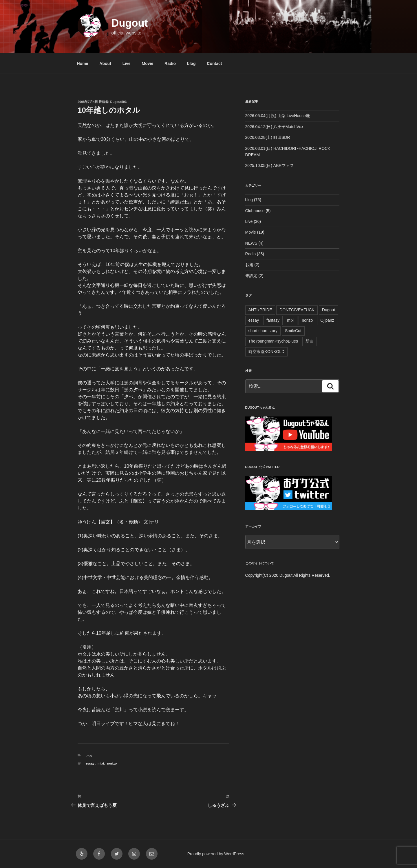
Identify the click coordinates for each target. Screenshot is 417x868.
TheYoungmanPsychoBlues (273, 341)
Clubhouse (255, 211)
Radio (170, 63)
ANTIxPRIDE (260, 310)
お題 (249, 265)
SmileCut (293, 331)
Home (83, 63)
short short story (263, 331)
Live (127, 63)
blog (191, 63)
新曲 (310, 341)
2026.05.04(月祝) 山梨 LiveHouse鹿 (278, 116)
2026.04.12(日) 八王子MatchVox (274, 127)
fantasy (273, 320)
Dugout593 (119, 102)
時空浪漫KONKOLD (266, 352)
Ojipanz (327, 320)
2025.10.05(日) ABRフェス (270, 165)
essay (90, 763)
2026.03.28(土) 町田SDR (268, 137)
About (105, 63)
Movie (148, 63)
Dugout (129, 23)
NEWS (251, 243)
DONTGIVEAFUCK (297, 310)
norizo (112, 763)
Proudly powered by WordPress (216, 854)
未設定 (251, 276)
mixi (101, 763)
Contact (214, 63)
